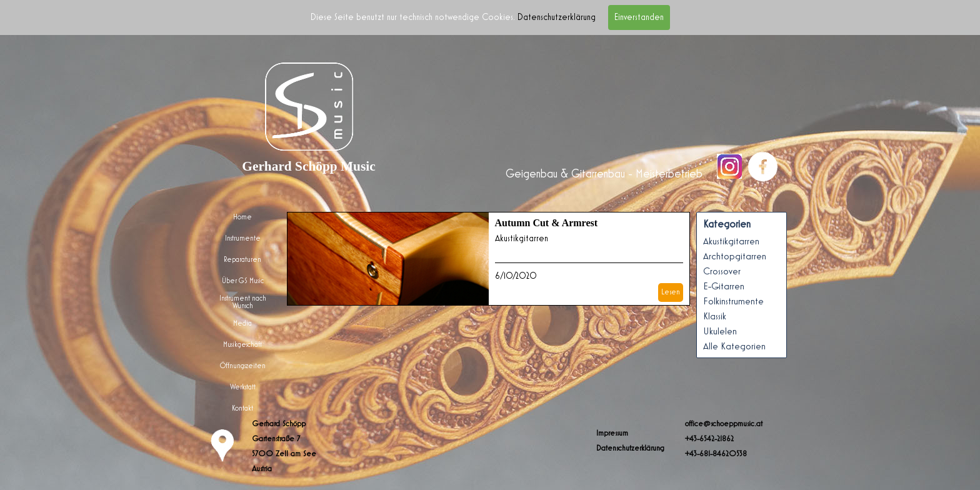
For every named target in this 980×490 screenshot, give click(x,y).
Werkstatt (243, 387)
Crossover (722, 271)
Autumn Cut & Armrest (547, 223)
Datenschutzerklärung (557, 17)
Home (242, 217)
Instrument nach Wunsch (243, 302)
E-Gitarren (724, 286)
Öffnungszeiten (243, 366)
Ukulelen (720, 331)
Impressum (612, 433)
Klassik (715, 316)
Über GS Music (243, 281)
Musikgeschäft (242, 344)
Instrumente (243, 238)
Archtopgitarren (735, 256)
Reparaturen (242, 259)
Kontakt (242, 408)
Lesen (671, 292)
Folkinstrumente (733, 301)
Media (242, 323)
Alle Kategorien (734, 346)
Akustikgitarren (522, 238)
